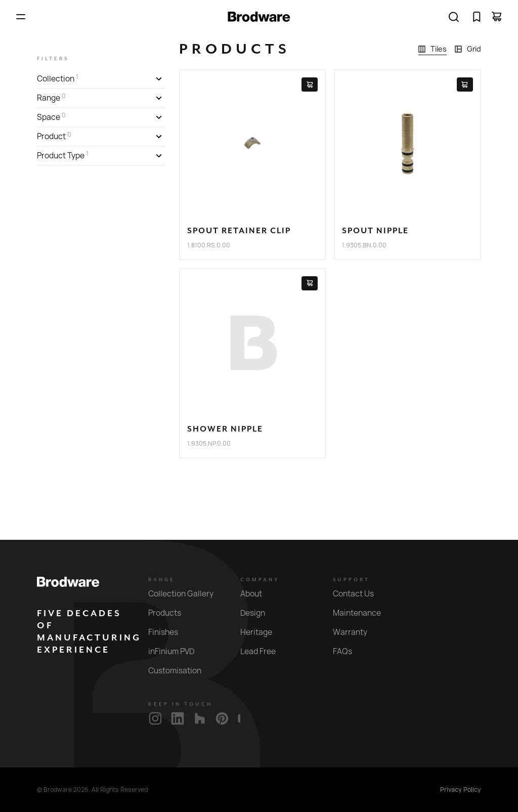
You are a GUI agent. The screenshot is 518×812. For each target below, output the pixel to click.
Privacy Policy (461, 790)
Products (170, 613)
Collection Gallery (187, 594)
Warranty (356, 632)
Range (162, 580)
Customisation (181, 671)
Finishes (169, 632)
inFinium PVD (177, 651)
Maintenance (363, 613)
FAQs (348, 651)
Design (258, 613)
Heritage (262, 632)
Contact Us (359, 594)
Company (260, 580)
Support (351, 580)
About (257, 594)
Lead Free (264, 651)
